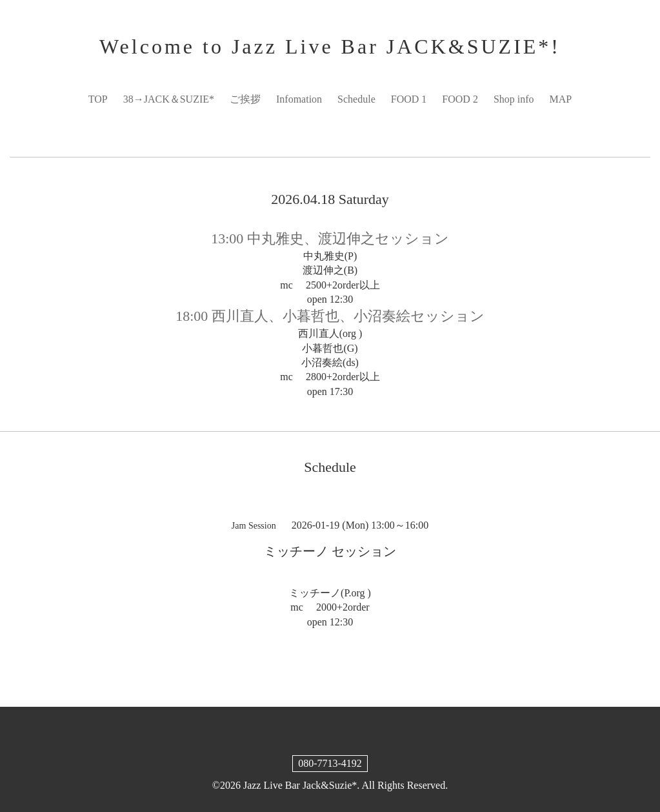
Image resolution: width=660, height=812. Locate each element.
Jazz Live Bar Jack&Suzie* (300, 785)
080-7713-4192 (330, 763)
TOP (98, 99)
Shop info (514, 99)
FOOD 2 (460, 99)
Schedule (356, 99)
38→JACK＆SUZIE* (169, 99)
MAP (561, 99)
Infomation (299, 99)
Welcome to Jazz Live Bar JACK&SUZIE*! (330, 46)
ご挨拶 (245, 99)
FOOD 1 (409, 99)
